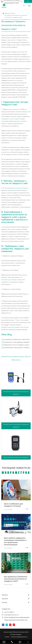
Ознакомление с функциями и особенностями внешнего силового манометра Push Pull (17, 348)
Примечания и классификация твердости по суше (17, 342)
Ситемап (7, 637)
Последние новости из (16, 471)
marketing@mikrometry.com (11, 615)
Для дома (7, 13)
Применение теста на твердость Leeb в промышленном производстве (17, 345)
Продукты (5, 595)
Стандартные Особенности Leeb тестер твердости (17, 339)
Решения (5, 602)
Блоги (13, 13)
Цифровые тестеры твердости (12, 119)
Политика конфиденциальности (19, 637)
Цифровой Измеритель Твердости (19, 188)
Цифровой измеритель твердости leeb (12, 327)
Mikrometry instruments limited (21, 632)
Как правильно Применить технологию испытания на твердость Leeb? (16, 16)
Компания (5, 599)
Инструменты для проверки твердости (12, 280)
